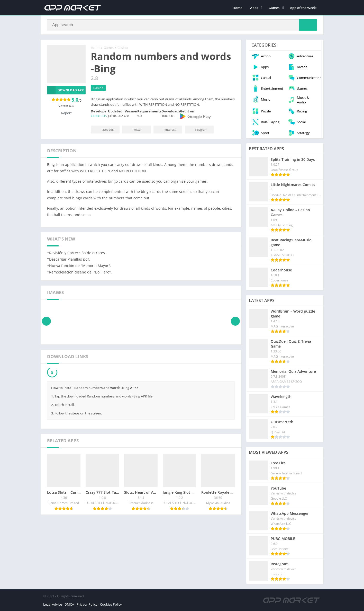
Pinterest (166, 130)
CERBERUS (99, 116)
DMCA (69, 604)
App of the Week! (303, 8)
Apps (254, 8)
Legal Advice (53, 604)
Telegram (198, 130)
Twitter (133, 130)
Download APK (65, 90)
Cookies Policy (111, 604)
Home (237, 8)
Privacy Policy (87, 604)
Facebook (104, 130)
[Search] (182, 25)
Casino (123, 48)
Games (274, 8)
